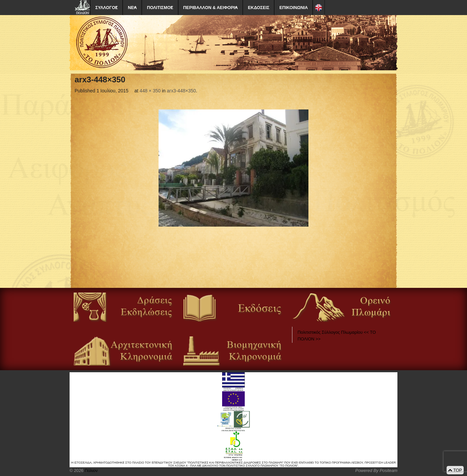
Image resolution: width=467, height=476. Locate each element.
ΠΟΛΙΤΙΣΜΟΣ (160, 8)
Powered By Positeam (376, 470)
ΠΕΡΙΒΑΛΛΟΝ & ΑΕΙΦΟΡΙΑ (211, 8)
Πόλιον (90, 470)
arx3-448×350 (181, 91)
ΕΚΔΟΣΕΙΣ (259, 8)
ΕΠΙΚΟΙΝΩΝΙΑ (294, 8)
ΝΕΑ (132, 8)
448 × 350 (150, 91)
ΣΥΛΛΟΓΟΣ (107, 8)
